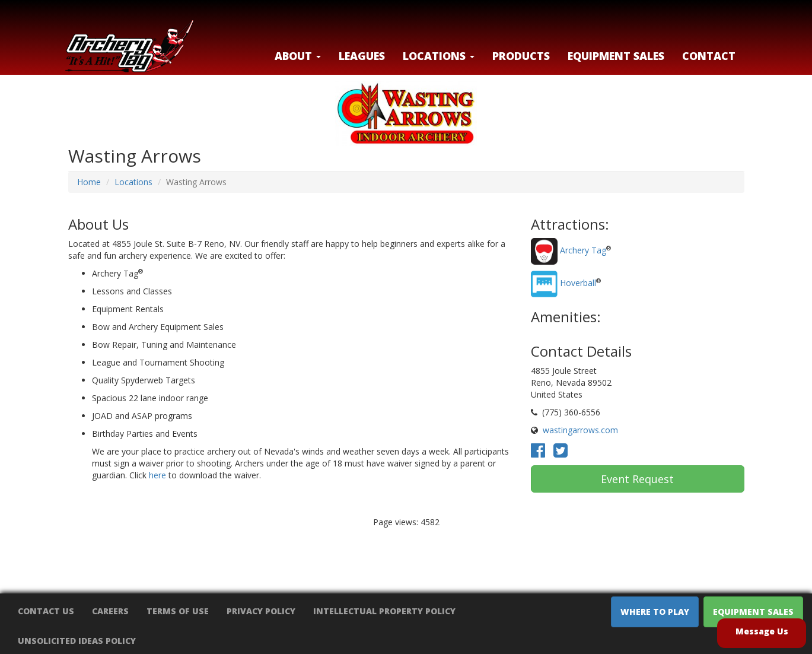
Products (521, 56)
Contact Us (46, 611)
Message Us (762, 631)
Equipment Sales (616, 56)
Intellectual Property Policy (384, 611)
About (298, 56)
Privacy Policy (261, 611)
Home (89, 182)
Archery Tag (583, 251)
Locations (133, 182)
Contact (709, 56)
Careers (110, 611)
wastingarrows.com (580, 430)
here (157, 475)
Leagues (362, 56)
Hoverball (578, 283)
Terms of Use (178, 611)
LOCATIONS (439, 56)
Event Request (637, 479)
